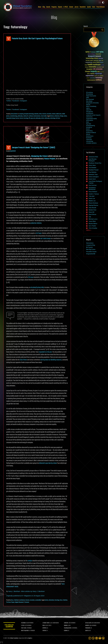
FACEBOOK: (24, 623)
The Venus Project (10, 602)
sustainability (38, 600)
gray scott (33, 118)
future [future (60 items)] (98, 62)
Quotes (89, 7)
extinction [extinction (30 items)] (94, 62)
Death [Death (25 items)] (102, 61)
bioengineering (91, 126)
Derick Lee (92, 198)
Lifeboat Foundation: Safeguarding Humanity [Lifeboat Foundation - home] (18, 7)
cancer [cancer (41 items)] (91, 60)
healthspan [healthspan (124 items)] (97, 65)
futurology (26, 118)
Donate (71, 7)
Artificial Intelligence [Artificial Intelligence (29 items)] (91, 54)
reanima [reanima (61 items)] (92, 74)
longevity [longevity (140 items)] (94, 71)
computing (21, 114)
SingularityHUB (91, 254)
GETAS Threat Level (9, 626)
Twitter (9, 101)
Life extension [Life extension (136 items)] (98, 69)
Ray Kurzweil (90, 99)
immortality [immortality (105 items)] (92, 67)
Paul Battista (93, 172)
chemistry (89, 139)
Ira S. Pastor (92, 226)
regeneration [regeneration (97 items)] (90, 76)
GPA (29, 118)
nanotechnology (14, 116)
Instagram (24, 101)
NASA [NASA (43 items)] (98, 72)
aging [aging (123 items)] (87, 52)
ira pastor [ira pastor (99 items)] (89, 69)
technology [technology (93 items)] (99, 78)
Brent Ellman (92, 214)
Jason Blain (92, 221)
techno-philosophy (45, 118)
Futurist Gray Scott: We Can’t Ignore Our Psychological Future (37, 39)
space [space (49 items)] (88, 78)
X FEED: (23, 626)
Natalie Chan (93, 210)
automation (90, 120)
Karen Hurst (92, 179)
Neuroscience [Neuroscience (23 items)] (102, 72)
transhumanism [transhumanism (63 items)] (91, 80)
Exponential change (11, 118)
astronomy (89, 117)
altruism (52, 116)
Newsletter (83, 7)
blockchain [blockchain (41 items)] (101, 58)
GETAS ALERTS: (89, 623)
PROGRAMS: (88, 628)
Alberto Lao (92, 201)
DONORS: (66, 626)
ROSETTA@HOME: (25, 631)
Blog (44, 7)
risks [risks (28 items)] (98, 76)
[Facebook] (90, 638)
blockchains (90, 136)
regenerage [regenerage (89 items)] (98, 74)
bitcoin (88, 134)
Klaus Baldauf (93, 192)
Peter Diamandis (91, 96)
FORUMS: (66, 631)
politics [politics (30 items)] (88, 74)
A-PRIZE (66, 7)
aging (88, 108)
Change (62, 116)
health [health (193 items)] (90, 65)
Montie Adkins (93, 224)
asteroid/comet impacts (93, 115)
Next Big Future (91, 249)
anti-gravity (89, 112)
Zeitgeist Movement (19, 602)
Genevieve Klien (93, 157)
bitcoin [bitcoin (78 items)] (96, 58)
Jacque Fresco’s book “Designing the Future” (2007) (33, 148)
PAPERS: (44, 631)
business (89, 138)
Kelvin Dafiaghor (94, 177)
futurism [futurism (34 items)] (102, 63)
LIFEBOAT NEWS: (46, 623)
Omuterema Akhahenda (92, 189)
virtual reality (44, 116)
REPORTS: (45, 628)
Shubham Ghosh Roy (95, 163)
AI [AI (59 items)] (90, 52)
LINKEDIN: (66, 623)
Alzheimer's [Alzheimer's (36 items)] (93, 52)
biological (89, 127)
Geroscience (90, 243)
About (40, 7)
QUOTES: (87, 631)
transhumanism (37, 116)
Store (94, 7)
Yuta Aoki (92, 196)
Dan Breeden (92, 168)
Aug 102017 (9, 39)
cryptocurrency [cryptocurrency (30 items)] (96, 61)
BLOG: (44, 626)
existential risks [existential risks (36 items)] (89, 62)
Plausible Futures (91, 252)
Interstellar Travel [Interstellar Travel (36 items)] (100, 67)
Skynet (88, 105)
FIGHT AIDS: (24, 628)
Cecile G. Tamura (94, 194)
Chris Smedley (93, 228)
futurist (21, 118)
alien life (89, 110)
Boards (48, 7)
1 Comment (27, 602)
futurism (44, 114)
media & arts (59, 114)
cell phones (57, 116)
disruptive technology (29, 114)
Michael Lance (93, 219)
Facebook (16, 101)
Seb (90, 217)
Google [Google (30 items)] (86, 65)
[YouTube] (100, 638)
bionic (88, 129)
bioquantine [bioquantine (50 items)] (98, 54)
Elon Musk (89, 101)
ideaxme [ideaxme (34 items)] (87, 67)
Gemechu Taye (93, 174)
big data (89, 124)
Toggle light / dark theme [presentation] (103, 2)
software (31, 116)
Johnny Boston (14, 114)
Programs (54, 7)
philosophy (20, 116)
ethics (40, 114)
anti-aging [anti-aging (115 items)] (100, 52)
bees (88, 122)
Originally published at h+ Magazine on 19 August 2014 (25, 596)
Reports (60, 7)
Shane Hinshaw (93, 203)
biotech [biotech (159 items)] (98, 56)
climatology (90, 141)
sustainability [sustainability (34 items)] (92, 78)
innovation (49, 114)
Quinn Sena (92, 165)
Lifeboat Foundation (14, 638)
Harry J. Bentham (14, 591)
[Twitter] (93, 638)
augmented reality (92, 119)
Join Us (76, 7)
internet (54, 114)
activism (47, 600)
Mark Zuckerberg (91, 106)
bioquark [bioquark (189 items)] (91, 56)
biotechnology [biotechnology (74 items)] (90, 58)
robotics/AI (26, 116)
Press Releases (101, 7)
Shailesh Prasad (94, 170)
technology (53, 118)
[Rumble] (103, 638)
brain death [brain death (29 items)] (88, 61)
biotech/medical (91, 133)
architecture (22, 600)
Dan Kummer (93, 185)
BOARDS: (87, 626)
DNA (87, 98)
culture (65, 116)
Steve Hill (91, 212)
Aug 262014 (9, 148)
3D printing (89, 92)
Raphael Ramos (93, 205)
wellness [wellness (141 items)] (99, 80)
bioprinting (89, 131)
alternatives (52, 600)
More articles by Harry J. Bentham (33, 591)
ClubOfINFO (13, 151)
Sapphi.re (30, 638)
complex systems (91, 143)
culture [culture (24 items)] (100, 61)
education (36, 114)
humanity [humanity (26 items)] (103, 65)
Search (102, 30)
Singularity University (92, 103)
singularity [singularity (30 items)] (101, 76)
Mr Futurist (89, 247)
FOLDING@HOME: (68, 628)
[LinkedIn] (97, 638)
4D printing (89, 94)
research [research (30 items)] (96, 76)
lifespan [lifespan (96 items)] (88, 72)
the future (58, 118)
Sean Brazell (92, 208)
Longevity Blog (91, 245)
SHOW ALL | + (89, 230)
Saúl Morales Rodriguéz (93, 160)
